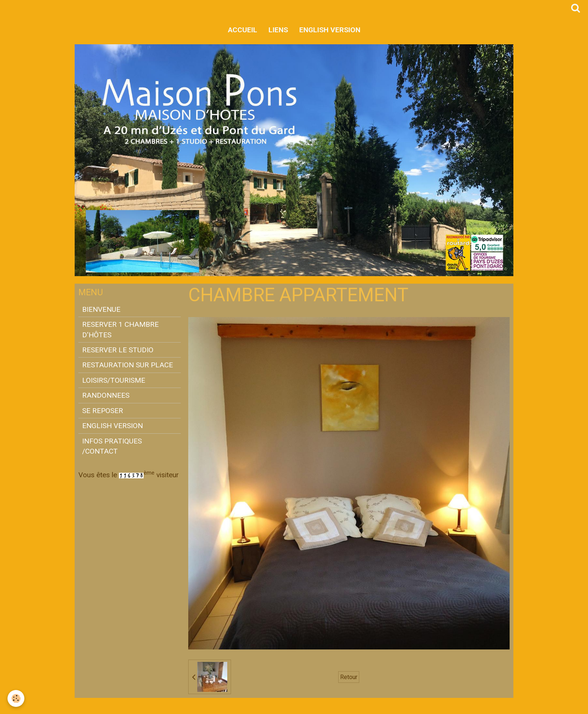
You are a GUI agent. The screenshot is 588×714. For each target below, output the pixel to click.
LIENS (278, 30)
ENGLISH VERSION (330, 30)
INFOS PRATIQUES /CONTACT (112, 446)
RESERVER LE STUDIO (118, 350)
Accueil (243, 30)
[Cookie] (16, 698)
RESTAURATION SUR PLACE (127, 365)
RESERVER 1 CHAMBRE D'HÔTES (120, 329)
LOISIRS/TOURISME (114, 380)
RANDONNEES (106, 395)
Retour (349, 677)
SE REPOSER (103, 411)
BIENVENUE (101, 309)
